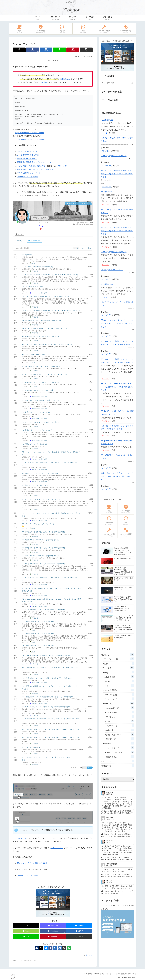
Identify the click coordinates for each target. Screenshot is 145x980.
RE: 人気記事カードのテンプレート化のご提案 (38, 390)
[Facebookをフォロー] (50, 948)
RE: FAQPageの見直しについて (33, 287)
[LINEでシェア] (59, 50)
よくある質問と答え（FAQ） (29, 155)
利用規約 (97, 974)
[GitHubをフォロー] (60, 948)
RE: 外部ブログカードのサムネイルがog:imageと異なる (41, 540)
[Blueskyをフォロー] (46, 948)
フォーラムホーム (73, 203)
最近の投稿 (86, 203)
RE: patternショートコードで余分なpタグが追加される (40, 336)
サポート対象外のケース (27, 159)
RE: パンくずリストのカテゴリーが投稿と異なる (38, 267)
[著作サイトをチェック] (37, 948)
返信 (89, 248)
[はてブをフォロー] (55, 948)
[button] (86, 50)
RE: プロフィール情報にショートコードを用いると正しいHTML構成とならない (49, 297)
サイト (42, 226)
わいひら (105, 205)
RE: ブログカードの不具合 (31, 747)
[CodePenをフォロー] (64, 948)
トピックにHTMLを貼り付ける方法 (31, 166)
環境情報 (43, 82)
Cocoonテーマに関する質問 (40, 293)
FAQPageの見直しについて (112, 270)
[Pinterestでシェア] (73, 50)
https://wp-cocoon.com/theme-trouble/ (30, 139)
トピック (83, 248)
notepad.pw (63, 166)
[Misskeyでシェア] (26, 931)
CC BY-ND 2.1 (20, 838)
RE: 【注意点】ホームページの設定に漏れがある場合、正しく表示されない (47, 678)
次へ (90, 768)
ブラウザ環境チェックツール (29, 173)
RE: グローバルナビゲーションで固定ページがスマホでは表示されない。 (47, 656)
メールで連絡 (88, 974)
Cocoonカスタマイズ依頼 (27, 177)
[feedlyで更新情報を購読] (69, 948)
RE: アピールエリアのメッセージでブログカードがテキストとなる (44, 328)
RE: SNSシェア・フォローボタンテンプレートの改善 (40, 473)
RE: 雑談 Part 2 (27, 255)
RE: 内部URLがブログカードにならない (35, 444)
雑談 (34, 263)
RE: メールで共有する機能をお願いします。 (37, 354)
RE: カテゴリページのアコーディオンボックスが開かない (41, 422)
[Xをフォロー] (41, 948)
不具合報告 (35, 271)
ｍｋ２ (105, 133)
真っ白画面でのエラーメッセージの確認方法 (35, 169)
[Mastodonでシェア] (53, 926)
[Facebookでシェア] (33, 50)
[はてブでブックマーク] (46, 50)
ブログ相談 (35, 664)
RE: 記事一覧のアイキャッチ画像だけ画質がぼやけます (41, 400)
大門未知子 (106, 151)
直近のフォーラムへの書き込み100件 (32, 863)
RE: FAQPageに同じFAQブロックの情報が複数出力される (42, 320)
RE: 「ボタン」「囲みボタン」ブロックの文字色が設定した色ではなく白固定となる (50, 729)
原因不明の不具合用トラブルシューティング (35, 162)
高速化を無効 (65, 79)
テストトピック (57, 848)
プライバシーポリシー (109, 974)
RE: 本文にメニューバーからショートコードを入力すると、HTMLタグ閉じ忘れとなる (51, 275)
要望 (34, 363)
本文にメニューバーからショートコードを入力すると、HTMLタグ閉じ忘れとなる (117, 476)
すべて (76, 248)
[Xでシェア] (19, 50)
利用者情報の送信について (126, 974)
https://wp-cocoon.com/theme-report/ (30, 133)
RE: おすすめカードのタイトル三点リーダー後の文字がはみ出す (44, 532)
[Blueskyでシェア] (79, 926)
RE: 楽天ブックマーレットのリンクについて (37, 412)
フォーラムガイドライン (27, 151)
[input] (118, 83)
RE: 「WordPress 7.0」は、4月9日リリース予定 (38, 524)
